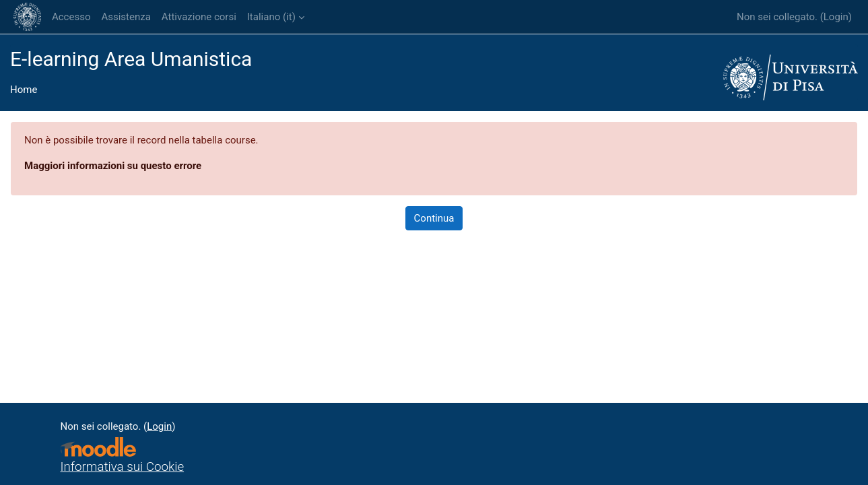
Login (836, 17)
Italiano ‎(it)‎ (271, 17)
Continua (434, 218)
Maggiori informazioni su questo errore (113, 166)
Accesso (71, 17)
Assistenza (126, 17)
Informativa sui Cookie (123, 467)
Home (24, 90)
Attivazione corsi (199, 17)
